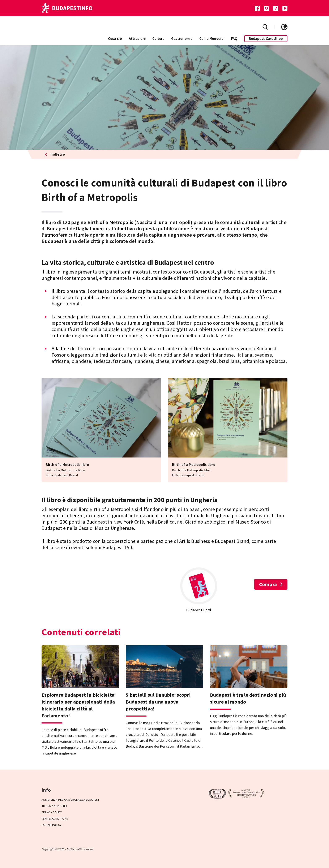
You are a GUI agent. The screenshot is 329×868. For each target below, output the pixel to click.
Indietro (55, 154)
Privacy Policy (52, 812)
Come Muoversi (212, 38)
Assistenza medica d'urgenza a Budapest (70, 800)
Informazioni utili (54, 806)
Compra (271, 584)
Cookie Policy (51, 825)
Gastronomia (182, 38)
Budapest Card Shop (266, 38)
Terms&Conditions (55, 818)
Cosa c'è (115, 38)
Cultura (158, 38)
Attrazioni (137, 38)
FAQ (234, 38)
